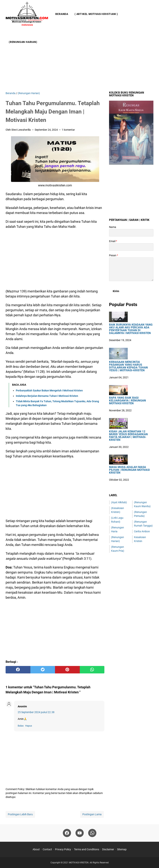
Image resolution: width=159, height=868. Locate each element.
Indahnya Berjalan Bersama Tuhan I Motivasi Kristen (47, 396)
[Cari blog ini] (151, 28)
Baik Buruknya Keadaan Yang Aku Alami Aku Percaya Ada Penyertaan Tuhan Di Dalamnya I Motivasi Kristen (131, 329)
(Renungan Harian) (23, 42)
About (36, 849)
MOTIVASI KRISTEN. (79, 863)
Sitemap (122, 849)
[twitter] (43, 670)
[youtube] (80, 833)
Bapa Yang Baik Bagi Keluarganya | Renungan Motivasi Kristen (127, 401)
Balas (21, 726)
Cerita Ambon (142, 531)
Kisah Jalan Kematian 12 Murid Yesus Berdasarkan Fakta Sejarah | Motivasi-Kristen (128, 436)
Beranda (62, 14)
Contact (47, 849)
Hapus (29, 726)
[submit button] (116, 291)
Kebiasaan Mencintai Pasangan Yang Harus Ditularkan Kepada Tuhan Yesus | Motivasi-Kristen (128, 366)
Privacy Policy (63, 849)
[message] (131, 269)
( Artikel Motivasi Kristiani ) (96, 14)
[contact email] (131, 247)
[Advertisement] (79, 60)
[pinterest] (67, 670)
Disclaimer (108, 849)
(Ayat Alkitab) (119, 502)
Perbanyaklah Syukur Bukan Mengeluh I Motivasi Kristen (49, 390)
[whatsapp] (92, 670)
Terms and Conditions (87, 849)
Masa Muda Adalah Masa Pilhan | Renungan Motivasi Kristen (129, 470)
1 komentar (68, 130)
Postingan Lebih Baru (20, 814)
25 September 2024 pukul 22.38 (36, 712)
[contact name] (131, 233)
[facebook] (18, 670)
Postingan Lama (92, 814)
